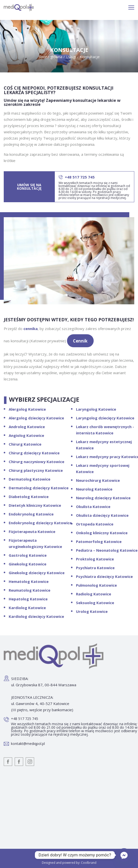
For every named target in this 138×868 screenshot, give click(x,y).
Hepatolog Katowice (28, 599)
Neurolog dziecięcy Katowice (103, 498)
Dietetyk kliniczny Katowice (35, 505)
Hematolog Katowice (29, 581)
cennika (31, 329)
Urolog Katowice (92, 611)
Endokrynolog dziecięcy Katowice (40, 523)
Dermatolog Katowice (30, 479)
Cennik (80, 341)
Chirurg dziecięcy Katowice (34, 453)
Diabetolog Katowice (29, 497)
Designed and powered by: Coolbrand (69, 863)
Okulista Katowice (93, 507)
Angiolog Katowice (26, 435)
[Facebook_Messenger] (124, 855)
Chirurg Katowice (25, 444)
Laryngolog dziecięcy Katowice (105, 418)
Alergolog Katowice (27, 409)
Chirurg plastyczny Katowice (36, 470)
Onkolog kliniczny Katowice (102, 533)
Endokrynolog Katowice (31, 514)
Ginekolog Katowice (28, 564)
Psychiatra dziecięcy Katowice (104, 576)
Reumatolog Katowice (30, 590)
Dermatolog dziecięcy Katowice (39, 488)
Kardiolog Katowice (27, 608)
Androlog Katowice (27, 427)
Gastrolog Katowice (28, 555)
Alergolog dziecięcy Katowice (36, 418)
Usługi (71, 57)
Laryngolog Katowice (96, 409)
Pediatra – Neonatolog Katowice (107, 550)
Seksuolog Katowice (95, 603)
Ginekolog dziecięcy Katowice (37, 573)
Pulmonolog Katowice (96, 585)
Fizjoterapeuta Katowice (32, 531)
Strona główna (50, 57)
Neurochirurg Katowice (98, 480)
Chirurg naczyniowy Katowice (36, 462)
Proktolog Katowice (95, 559)
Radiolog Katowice (94, 594)
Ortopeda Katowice (95, 524)
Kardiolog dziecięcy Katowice (36, 616)
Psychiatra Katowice (95, 568)
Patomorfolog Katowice (99, 541)
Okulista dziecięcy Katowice (102, 515)
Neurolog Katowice (94, 489)
